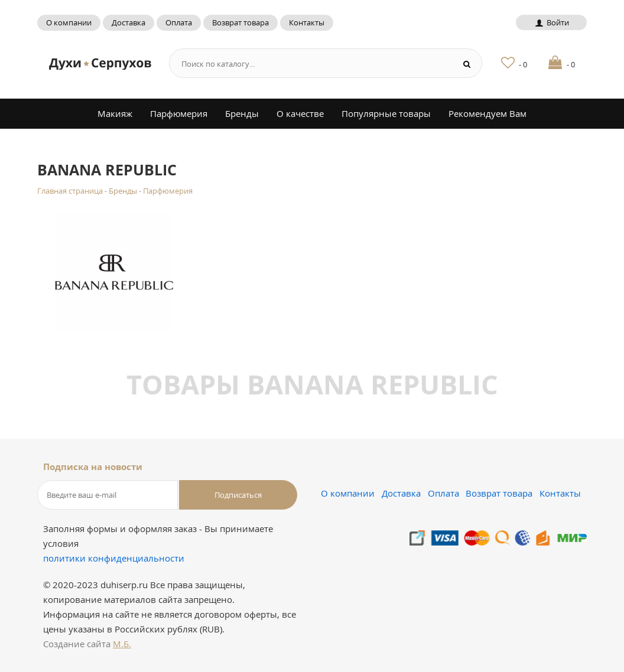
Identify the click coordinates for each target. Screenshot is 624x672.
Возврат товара (240, 22)
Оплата (179, 22)
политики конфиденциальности (114, 558)
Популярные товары (386, 113)
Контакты (307, 22)
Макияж (115, 113)
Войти (551, 22)
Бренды (242, 113)
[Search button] (467, 63)
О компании (69, 22)
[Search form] (308, 63)
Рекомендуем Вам (487, 113)
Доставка (129, 22)
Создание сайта (87, 644)
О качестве (300, 113)
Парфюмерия (179, 113)
